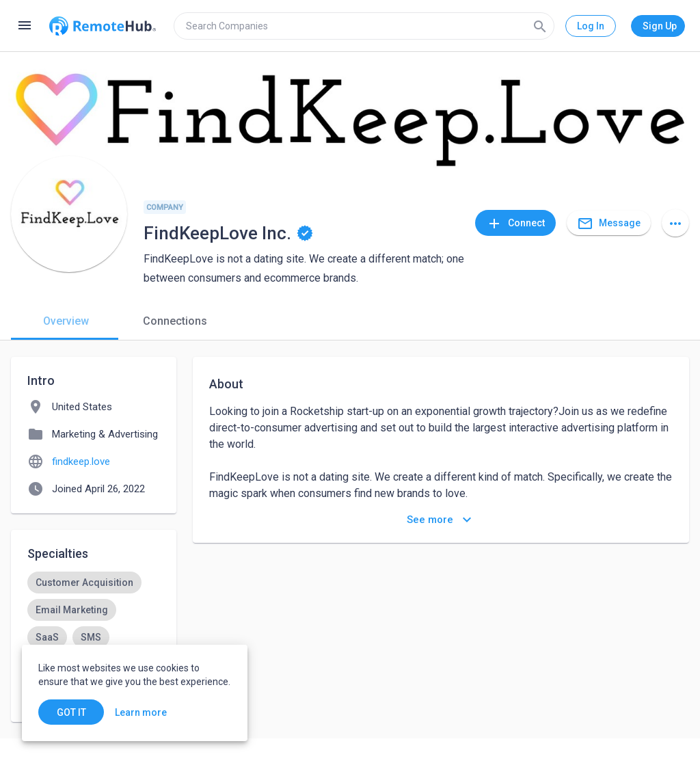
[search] (364, 26)
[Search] (540, 26)
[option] (84, 583)
